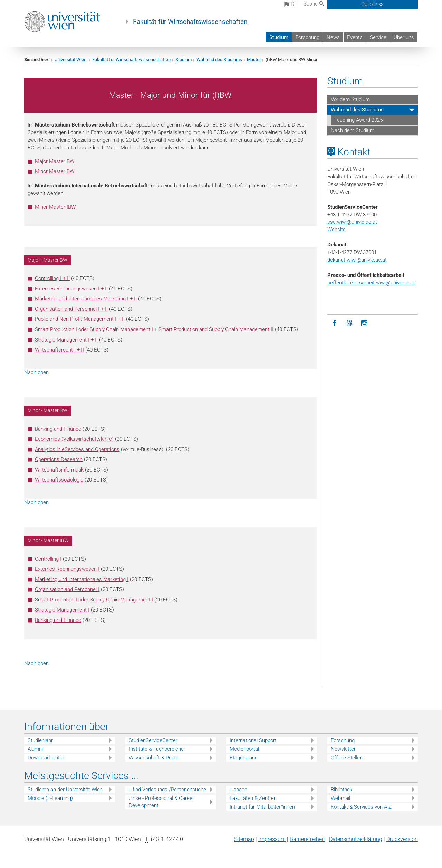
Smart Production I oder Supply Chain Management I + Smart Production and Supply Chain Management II (154, 329)
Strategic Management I (62, 610)
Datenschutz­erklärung (356, 839)
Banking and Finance (58, 429)
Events (355, 37)
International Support (253, 740)
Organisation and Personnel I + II (71, 309)
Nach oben (36, 372)
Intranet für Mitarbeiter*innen (262, 807)
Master (254, 60)
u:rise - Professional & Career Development (161, 802)
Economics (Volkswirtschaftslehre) (74, 439)
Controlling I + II (52, 278)
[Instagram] (364, 323)
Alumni (35, 749)
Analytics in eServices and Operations (77, 449)
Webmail (340, 798)
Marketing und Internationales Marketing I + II (86, 299)
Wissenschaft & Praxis (154, 758)
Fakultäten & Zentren (253, 798)
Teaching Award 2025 (358, 120)
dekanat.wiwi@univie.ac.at (357, 260)
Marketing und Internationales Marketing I (82, 579)
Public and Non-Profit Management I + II (80, 319)
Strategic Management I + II (66, 340)
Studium (279, 37)
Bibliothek (342, 790)
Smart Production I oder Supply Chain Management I (94, 600)
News (333, 37)
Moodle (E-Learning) (50, 798)
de (291, 4)
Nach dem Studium (353, 130)
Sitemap (244, 839)
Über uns (404, 37)
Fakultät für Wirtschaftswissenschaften (190, 22)
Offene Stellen (347, 758)
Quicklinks (372, 4)
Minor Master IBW (55, 207)
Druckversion (402, 839)
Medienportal (244, 749)
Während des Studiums (219, 60)
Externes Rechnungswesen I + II (71, 289)
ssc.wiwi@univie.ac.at (352, 222)
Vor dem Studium (350, 99)
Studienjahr (40, 740)
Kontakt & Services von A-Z (361, 807)
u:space (238, 790)
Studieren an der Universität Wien (65, 790)
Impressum (272, 839)
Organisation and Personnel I (67, 589)
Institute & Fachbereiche (156, 749)
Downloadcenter (46, 758)
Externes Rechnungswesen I (67, 569)
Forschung (308, 37)
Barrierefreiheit (307, 839)
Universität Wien (71, 60)
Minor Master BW (55, 171)
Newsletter (343, 749)
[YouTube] (350, 323)
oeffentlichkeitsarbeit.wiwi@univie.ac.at (372, 283)
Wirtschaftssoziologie (59, 480)
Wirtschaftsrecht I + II (59, 350)
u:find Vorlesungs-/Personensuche (167, 790)
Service (378, 37)
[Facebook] (335, 323)
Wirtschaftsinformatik (60, 470)
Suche (314, 4)
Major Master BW (55, 161)
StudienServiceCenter (153, 740)
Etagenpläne (244, 758)
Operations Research (59, 459)
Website (337, 230)
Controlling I (48, 559)
